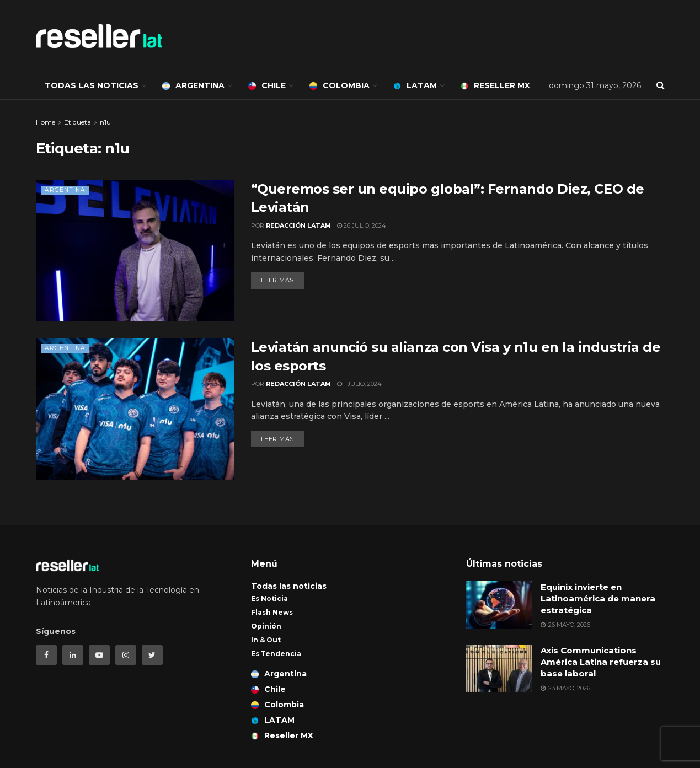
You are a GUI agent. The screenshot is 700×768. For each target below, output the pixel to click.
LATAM (415, 85)
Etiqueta (78, 122)
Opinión (266, 626)
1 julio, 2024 (359, 384)
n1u (105, 122)
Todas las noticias (92, 85)
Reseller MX (495, 85)
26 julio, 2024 (362, 225)
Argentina (193, 85)
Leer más (277, 280)
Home (46, 122)
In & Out (266, 640)
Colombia (340, 85)
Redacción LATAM (298, 225)
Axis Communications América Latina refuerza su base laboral (601, 662)
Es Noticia (269, 598)
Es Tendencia (276, 654)
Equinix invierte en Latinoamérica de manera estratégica (598, 598)
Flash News (272, 612)
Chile (267, 85)
